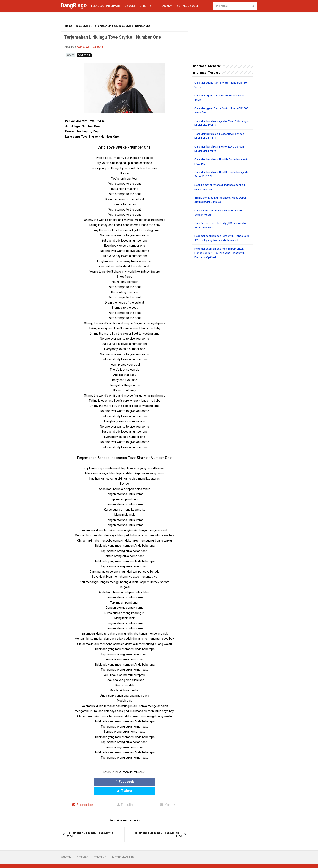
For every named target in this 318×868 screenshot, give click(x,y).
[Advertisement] (223, 324)
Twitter (140, 782)
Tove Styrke (83, 26)
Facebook (109, 782)
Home (69, 26)
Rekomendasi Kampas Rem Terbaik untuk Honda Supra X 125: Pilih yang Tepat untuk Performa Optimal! (221, 253)
